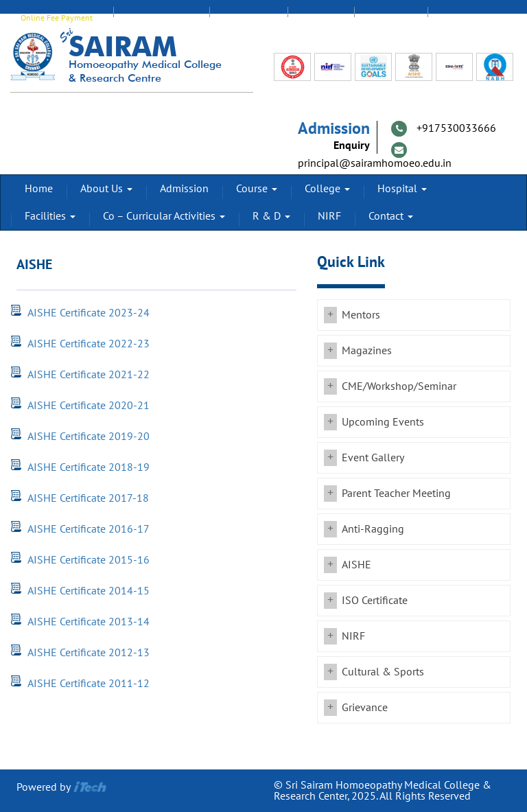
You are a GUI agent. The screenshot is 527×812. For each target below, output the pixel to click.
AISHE (356, 565)
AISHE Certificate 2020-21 (89, 406)
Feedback (391, 18)
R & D (271, 216)
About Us (106, 189)
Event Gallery (373, 458)
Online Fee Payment (57, 18)
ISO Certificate (375, 601)
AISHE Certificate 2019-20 (89, 437)
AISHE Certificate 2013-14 (89, 622)
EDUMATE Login (161, 18)
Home (39, 189)
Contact (391, 216)
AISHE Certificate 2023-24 (89, 313)
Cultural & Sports (383, 672)
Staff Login (248, 18)
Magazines (367, 351)
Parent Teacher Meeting (396, 494)
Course (257, 189)
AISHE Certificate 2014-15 (89, 591)
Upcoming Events (383, 422)
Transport (465, 18)
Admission (184, 189)
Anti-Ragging (373, 529)
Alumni (321, 18)
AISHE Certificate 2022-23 (89, 344)
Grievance (365, 708)
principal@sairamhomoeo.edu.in (375, 163)
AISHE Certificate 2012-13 (89, 653)
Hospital (402, 189)
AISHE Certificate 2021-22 (89, 375)
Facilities (50, 216)
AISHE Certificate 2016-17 (89, 529)
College (327, 189)
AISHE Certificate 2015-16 (89, 560)
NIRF (329, 216)
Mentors (361, 315)
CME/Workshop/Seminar (399, 386)
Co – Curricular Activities (164, 216)
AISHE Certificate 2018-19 (89, 467)
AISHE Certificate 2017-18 (88, 498)
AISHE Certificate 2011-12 (89, 684)
